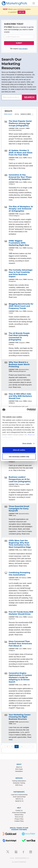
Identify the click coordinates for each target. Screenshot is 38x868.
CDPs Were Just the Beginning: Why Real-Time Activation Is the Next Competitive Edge (20, 544)
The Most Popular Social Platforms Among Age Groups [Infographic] (20, 123)
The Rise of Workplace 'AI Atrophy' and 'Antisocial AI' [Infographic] (21, 209)
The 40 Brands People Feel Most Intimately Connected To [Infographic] (19, 337)
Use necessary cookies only (19, 457)
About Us (19, 767)
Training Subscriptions (19, 781)
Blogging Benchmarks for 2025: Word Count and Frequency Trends (21, 306)
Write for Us (19, 799)
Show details (27, 443)
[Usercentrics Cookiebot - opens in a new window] (27, 410)
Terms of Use (19, 817)
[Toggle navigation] (34, 3)
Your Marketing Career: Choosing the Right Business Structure (20, 717)
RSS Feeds (19, 769)
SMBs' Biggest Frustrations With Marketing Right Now (19, 243)
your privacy (23, 49)
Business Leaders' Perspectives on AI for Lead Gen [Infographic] (20, 479)
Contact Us (19, 810)
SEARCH (29, 97)
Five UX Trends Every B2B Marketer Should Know (21, 613)
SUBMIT (19, 43)
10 (17, 747)
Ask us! (21, 12)
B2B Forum (19, 785)
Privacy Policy (19, 819)
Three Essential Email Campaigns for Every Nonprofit (19, 509)
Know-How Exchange (19, 813)
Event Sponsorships (19, 797)
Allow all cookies (19, 450)
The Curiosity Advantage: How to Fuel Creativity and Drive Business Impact (21, 273)
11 (22, 747)
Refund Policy (19, 815)
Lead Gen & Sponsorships (19, 795)
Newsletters (19, 771)
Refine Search (8, 114)
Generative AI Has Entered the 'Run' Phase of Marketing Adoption (20, 177)
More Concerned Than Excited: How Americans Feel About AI (20, 644)
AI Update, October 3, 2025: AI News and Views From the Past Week (21, 153)
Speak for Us (19, 801)
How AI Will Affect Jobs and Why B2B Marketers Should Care (20, 396)
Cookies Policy (19, 821)
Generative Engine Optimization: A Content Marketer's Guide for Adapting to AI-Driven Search (20, 678)
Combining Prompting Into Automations (19, 574)
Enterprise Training (19, 783)
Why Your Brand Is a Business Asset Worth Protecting (19, 364)
